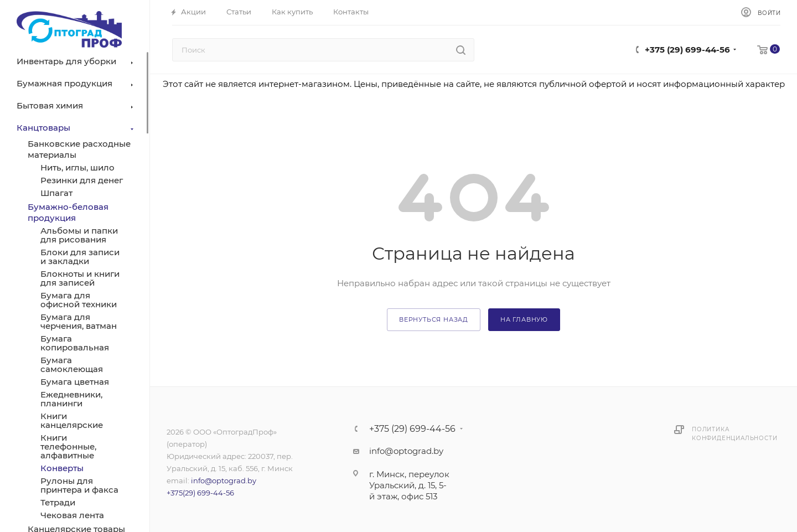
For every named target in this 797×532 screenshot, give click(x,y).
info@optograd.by (224, 481)
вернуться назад (434, 319)
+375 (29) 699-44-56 (687, 50)
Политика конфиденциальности (734, 434)
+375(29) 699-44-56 (200, 493)
